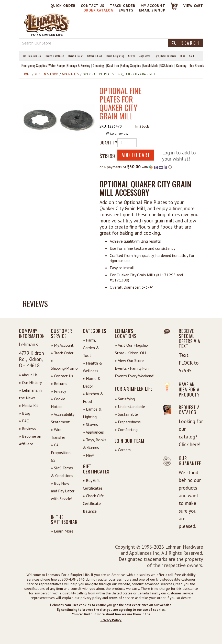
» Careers (123, 450)
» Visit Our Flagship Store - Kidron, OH (131, 349)
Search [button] (186, 43)
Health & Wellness (55, 56)
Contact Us (93, 6)
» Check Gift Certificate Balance (93, 503)
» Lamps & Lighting (92, 413)
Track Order (123, 6)
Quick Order (63, 6)
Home (27, 74)
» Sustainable (126, 414)
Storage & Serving (79, 65)
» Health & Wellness (93, 367)
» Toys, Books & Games (95, 444)
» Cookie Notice (58, 403)
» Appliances (93, 432)
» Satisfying (125, 399)
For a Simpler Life (134, 389)
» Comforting (126, 430)
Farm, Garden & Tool (32, 56)
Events (126, 10)
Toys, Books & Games (165, 56)
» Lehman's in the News (30, 394)
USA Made (167, 65)
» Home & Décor (92, 382)
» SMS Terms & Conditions (62, 472)
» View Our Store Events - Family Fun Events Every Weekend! (135, 368)
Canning (181, 65)
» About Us (28, 375)
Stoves (132, 56)
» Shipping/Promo (63, 364)
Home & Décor (75, 56)
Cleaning (98, 65)
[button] (59, 119)
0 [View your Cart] (175, 6)
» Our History (30, 382)
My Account (153, 6)
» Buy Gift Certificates (93, 484)
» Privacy (58, 391)
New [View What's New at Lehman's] (183, 56)
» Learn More (62, 531)
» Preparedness (128, 422)
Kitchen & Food (94, 56)
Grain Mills (70, 74)
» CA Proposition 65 (61, 453)
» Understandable (130, 406)
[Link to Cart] (172, 8)
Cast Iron (113, 65)
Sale (192, 56)
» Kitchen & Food (93, 398)
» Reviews (27, 428)
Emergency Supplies (34, 65)
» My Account (62, 345)
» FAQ (24, 421)
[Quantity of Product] (127, 143)
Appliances (145, 56)
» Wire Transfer (58, 433)
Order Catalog (98, 10)
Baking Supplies (131, 65)
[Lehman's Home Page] (47, 24)
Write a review (117, 133)
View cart (193, 6)
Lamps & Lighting (115, 56)
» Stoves (90, 424)
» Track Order (62, 353)
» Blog (25, 413)
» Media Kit (29, 405)
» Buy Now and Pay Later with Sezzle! (63, 491)
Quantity (107, 143)
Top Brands (197, 65)
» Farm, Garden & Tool (91, 348)
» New (88, 455)
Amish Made (151, 65)
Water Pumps (57, 65)
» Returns (59, 383)
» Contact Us (62, 376)
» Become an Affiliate (30, 440)
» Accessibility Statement (63, 418)
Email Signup (152, 10)
